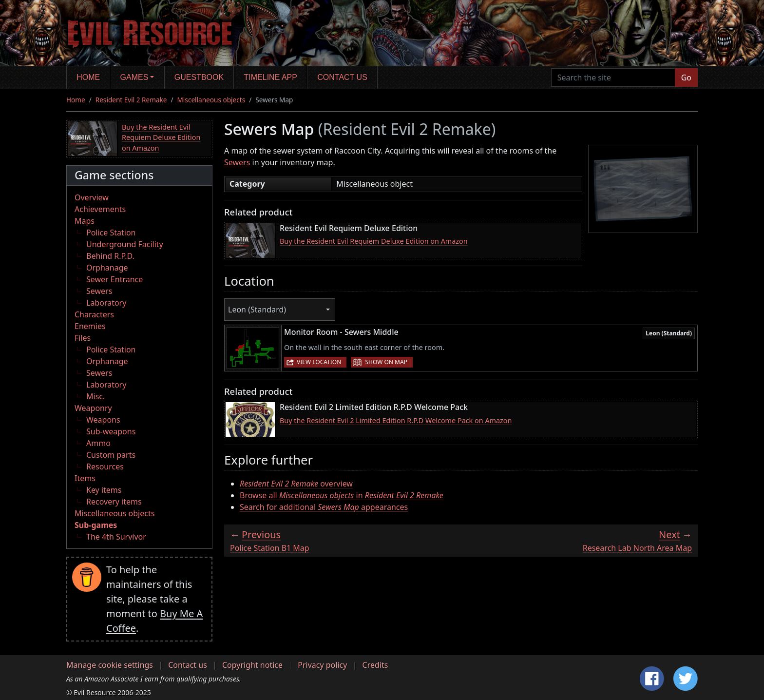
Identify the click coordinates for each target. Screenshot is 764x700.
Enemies (90, 326)
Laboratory (106, 303)
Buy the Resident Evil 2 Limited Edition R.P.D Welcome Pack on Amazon (396, 420)
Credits (375, 665)
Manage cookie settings (110, 665)
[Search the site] (613, 78)
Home (88, 77)
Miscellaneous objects (211, 100)
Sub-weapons (111, 431)
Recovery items (114, 502)
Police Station (111, 233)
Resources (105, 467)
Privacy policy (322, 665)
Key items (104, 490)
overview (296, 484)
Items (85, 478)
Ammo (98, 443)
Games (134, 77)
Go (686, 78)
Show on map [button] (386, 362)
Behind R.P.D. (110, 256)
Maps (85, 221)
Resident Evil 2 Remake (131, 100)
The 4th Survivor (116, 537)
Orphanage (107, 268)
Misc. (95, 396)
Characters (94, 314)
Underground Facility (125, 244)
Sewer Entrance (115, 279)
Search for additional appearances (324, 507)
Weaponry (93, 408)
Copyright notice (252, 665)
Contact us (342, 77)
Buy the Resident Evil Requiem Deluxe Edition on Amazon (161, 137)
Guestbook (199, 77)
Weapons (103, 420)
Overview (92, 197)
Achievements (100, 209)
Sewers (99, 291)
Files (83, 338)
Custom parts (111, 455)
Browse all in (342, 495)
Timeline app (271, 77)
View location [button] (319, 362)
